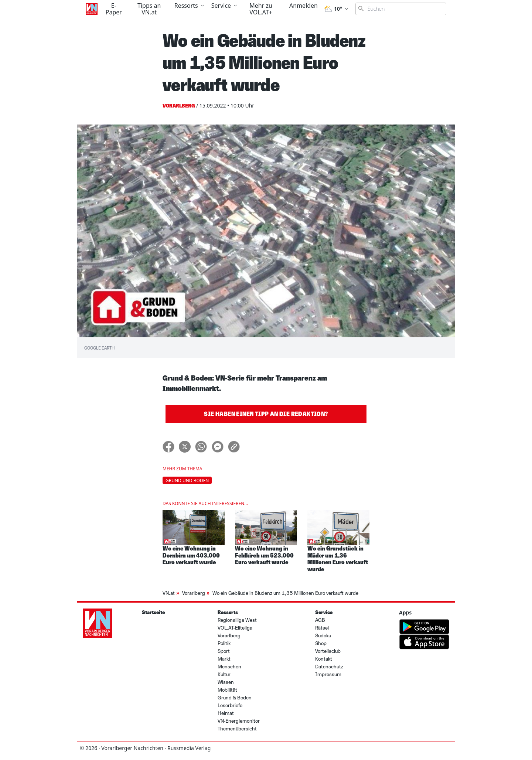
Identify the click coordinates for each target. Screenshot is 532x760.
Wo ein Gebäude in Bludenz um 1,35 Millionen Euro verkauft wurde (285, 593)
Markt (224, 659)
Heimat (226, 713)
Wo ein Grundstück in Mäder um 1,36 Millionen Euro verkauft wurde (338, 559)
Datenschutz (329, 667)
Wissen (226, 682)
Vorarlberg (194, 593)
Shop (321, 643)
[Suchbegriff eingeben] (401, 9)
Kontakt (324, 659)
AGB (320, 620)
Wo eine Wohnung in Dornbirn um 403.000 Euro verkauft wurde (191, 555)
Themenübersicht (237, 729)
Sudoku (323, 636)
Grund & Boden (235, 698)
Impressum (328, 674)
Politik (224, 643)
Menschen (229, 667)
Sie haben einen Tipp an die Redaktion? (266, 414)
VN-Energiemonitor (239, 721)
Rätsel (322, 628)
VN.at (169, 593)
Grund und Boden (187, 480)
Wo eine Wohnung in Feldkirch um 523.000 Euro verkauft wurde (264, 555)
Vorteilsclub (328, 651)
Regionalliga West (237, 620)
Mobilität (227, 690)
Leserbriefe (230, 706)
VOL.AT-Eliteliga (235, 628)
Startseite (153, 612)
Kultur (224, 674)
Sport (224, 651)
